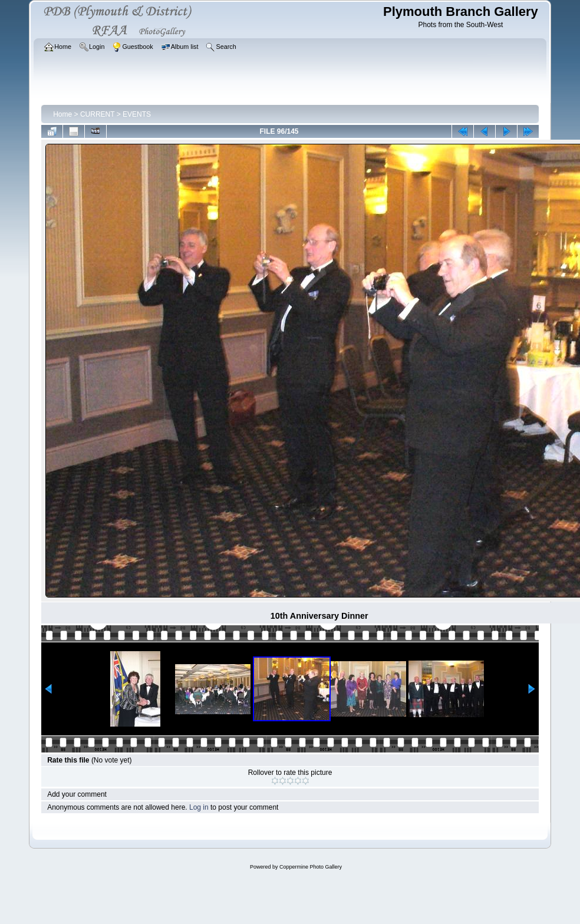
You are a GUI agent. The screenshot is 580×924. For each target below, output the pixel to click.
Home (62, 114)
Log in (199, 807)
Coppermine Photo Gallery (311, 867)
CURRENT (97, 114)
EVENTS (137, 114)
